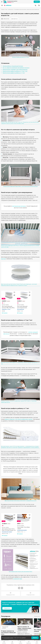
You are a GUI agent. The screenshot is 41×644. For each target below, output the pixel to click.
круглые (3, 259)
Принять (35, 638)
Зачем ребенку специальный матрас (13, 66)
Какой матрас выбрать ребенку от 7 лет (14, 73)
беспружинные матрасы (19, 206)
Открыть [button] (37, 2)
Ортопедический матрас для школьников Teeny (20, 571)
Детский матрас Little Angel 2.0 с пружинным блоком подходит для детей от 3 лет (20, 363)
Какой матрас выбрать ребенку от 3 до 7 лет (15, 71)
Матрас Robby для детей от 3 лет (21, 57)
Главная (3, 9)
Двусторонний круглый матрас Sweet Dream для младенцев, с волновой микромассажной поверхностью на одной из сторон (19, 285)
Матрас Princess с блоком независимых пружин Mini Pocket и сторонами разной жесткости (19, 402)
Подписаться (7, 608)
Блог (6, 9)
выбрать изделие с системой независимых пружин (19, 419)
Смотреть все (37, 616)
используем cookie (9, 638)
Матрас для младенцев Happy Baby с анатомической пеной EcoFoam (20, 186)
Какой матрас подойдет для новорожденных (15, 69)
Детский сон (11, 9)
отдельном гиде (17, 579)
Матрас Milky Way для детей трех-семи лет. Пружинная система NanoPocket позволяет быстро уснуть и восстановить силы (20, 123)
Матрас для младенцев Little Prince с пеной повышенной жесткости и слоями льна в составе (20, 246)
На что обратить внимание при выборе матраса (16, 68)
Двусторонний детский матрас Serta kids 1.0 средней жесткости (21, 501)
